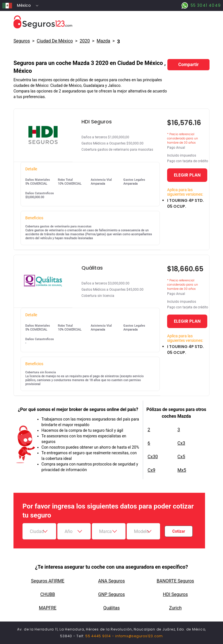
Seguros (22, 41)
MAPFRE (47, 608)
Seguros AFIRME (48, 581)
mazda (103, 41)
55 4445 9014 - (100, 636)
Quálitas (112, 608)
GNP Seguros (112, 594)
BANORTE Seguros (175, 581)
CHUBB (48, 594)
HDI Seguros (175, 594)
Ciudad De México (55, 41)
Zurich (175, 608)
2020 (85, 41)
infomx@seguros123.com (139, 636)
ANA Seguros (112, 581)
